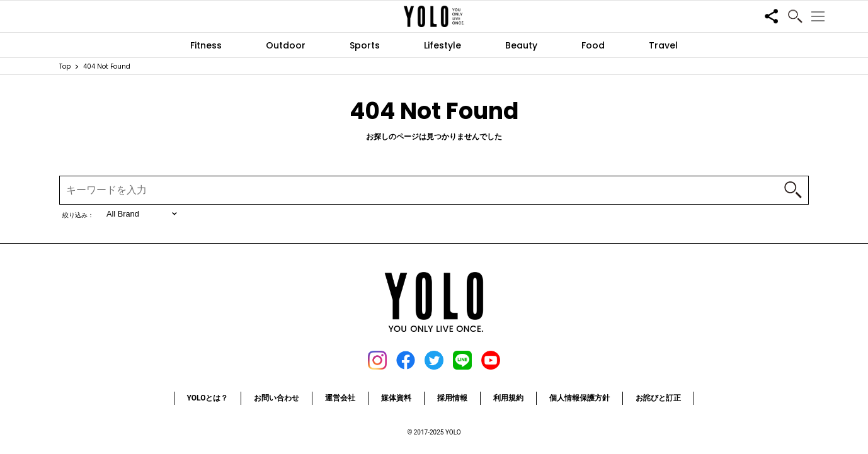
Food (593, 45)
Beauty (521, 45)
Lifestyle (443, 45)
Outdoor (286, 45)
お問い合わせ (277, 398)
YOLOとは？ (208, 398)
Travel (663, 45)
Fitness (206, 45)
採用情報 (452, 398)
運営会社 (340, 398)
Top (65, 66)
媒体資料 (396, 398)
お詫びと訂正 (658, 398)
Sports (365, 45)
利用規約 (508, 398)
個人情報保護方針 (580, 398)
